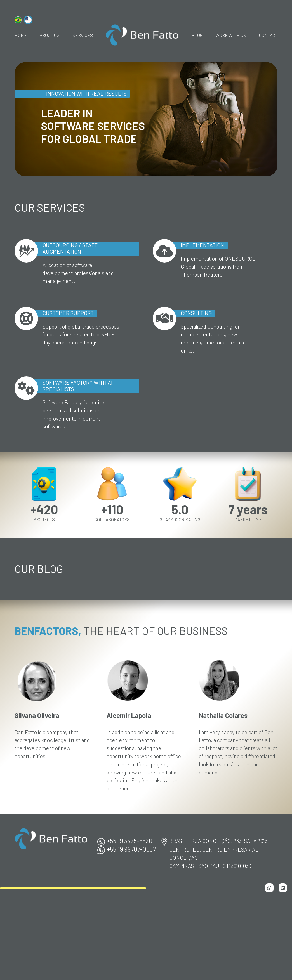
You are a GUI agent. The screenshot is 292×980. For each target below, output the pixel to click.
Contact (268, 35)
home (21, 35)
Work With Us (231, 35)
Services (83, 35)
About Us (50, 35)
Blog (197, 35)
